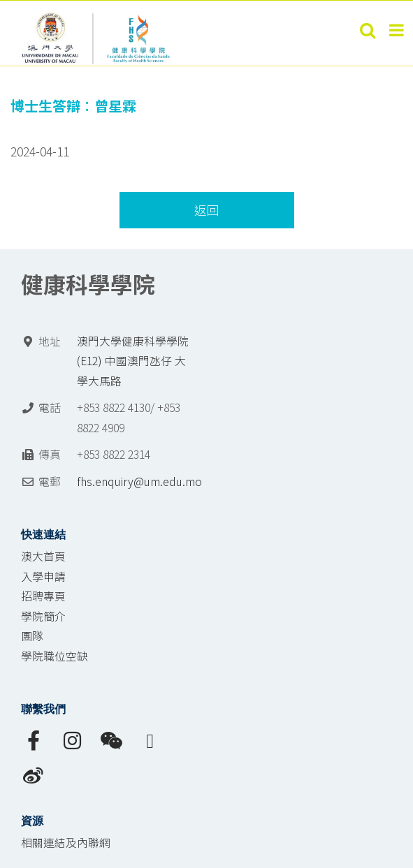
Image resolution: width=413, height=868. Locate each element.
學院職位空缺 (55, 656)
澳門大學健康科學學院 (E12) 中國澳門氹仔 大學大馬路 (133, 361)
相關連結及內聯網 (66, 843)
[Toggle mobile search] (368, 30)
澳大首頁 (43, 556)
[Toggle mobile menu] (398, 30)
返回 (207, 210)
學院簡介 (43, 616)
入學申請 (43, 576)
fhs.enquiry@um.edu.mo (139, 481)
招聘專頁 (43, 596)
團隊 (32, 636)
